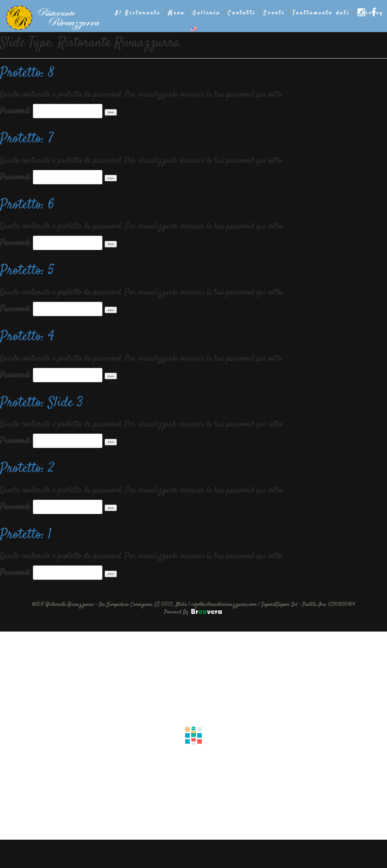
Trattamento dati (321, 13)
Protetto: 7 (27, 139)
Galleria (207, 13)
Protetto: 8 (27, 73)
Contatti (242, 13)
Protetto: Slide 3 (42, 403)
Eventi (274, 13)
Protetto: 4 (27, 337)
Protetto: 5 (27, 271)
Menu (177, 13)
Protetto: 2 (27, 469)
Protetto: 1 (26, 535)
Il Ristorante (138, 13)
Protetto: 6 (27, 205)
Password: (51, 111)
